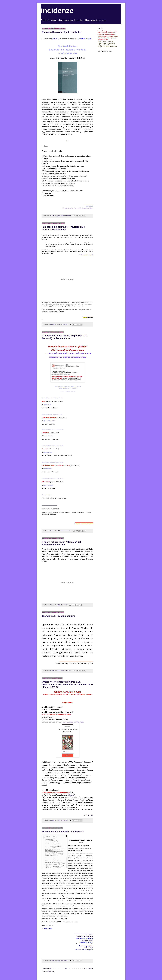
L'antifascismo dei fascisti (85, 944)
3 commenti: (64, 324)
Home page (68, 968)
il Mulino (55, 39)
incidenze (57, 11)
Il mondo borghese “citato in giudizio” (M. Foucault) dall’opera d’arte (64, 337)
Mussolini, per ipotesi (86, 946)
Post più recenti (47, 968)
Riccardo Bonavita (84, 39)
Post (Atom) (51, 971)
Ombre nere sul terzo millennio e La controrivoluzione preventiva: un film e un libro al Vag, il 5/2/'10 (67, 684)
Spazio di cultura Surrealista (85, 524)
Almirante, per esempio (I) (85, 936)
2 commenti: (64, 605)
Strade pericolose (87, 940)
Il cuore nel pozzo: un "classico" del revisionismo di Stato (61, 543)
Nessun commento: (66, 216)
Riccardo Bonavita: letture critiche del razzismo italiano (78, 208)
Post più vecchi (88, 968)
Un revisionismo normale (87, 255)
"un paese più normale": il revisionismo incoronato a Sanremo (63, 228)
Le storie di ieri (88, 948)
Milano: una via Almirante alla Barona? (63, 832)
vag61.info (90, 815)
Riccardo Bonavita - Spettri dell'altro (62, 32)
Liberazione (90, 317)
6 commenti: (64, 961)
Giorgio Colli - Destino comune (59, 616)
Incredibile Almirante (86, 942)
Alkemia (71, 795)
